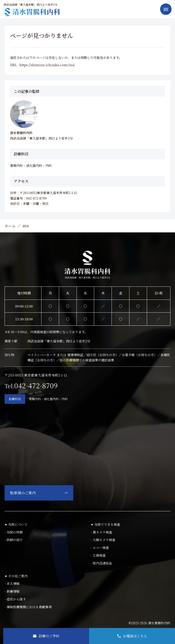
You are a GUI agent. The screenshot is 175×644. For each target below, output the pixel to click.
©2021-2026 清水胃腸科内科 (150, 623)
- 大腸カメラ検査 (103, 540)
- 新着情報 (12, 591)
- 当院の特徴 (14, 532)
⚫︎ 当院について (16, 524)
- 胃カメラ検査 (101, 532)
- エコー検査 (100, 548)
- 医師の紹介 (14, 540)
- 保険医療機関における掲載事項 (28, 607)
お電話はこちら (132, 636)
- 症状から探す (15, 599)
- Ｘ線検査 (98, 555)
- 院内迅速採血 (101, 563)
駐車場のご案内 (23, 493)
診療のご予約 (46, 636)
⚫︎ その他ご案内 (16, 576)
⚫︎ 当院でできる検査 (105, 524)
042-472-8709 (36, 385)
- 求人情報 (12, 583)
